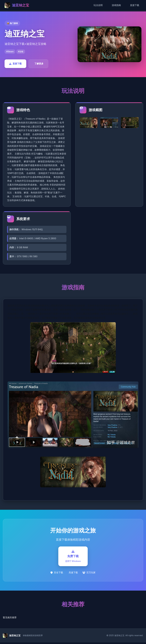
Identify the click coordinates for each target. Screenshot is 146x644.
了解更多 (39, 64)
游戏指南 (116, 5)
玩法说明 (98, 5)
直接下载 (135, 5)
